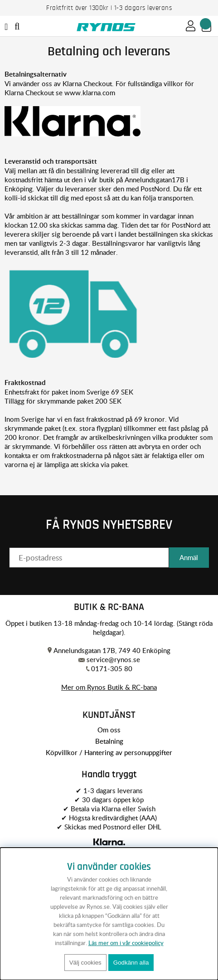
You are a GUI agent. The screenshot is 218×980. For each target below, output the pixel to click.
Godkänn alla (131, 963)
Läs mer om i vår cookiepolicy (126, 943)
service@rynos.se (113, 659)
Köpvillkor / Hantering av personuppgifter (109, 752)
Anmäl (189, 557)
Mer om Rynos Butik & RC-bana (109, 687)
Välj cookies (85, 963)
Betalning (109, 741)
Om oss (109, 730)
